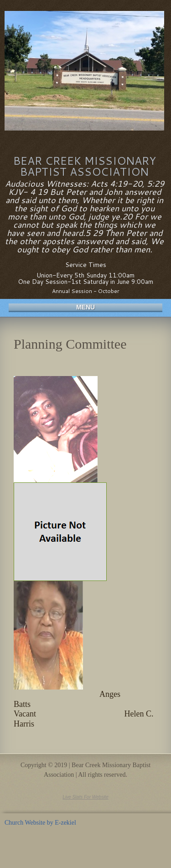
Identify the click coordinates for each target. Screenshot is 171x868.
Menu (85, 307)
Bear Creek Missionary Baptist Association (85, 166)
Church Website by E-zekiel (40, 823)
